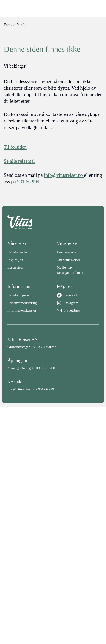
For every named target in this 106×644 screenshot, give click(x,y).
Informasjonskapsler (22, 310)
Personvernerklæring (22, 303)
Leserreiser (15, 267)
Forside (9, 25)
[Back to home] (53, 222)
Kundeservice (66, 252)
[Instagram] (78, 303)
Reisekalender (17, 252)
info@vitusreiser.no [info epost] (64, 175)
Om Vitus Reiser (69, 260)
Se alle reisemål (19, 161)
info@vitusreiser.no (21, 389)
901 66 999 (46, 389)
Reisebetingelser (19, 295)
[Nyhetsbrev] (78, 311)
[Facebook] (78, 295)
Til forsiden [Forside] (15, 147)
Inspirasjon (15, 260)
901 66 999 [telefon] (28, 182)
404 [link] (24, 25)
